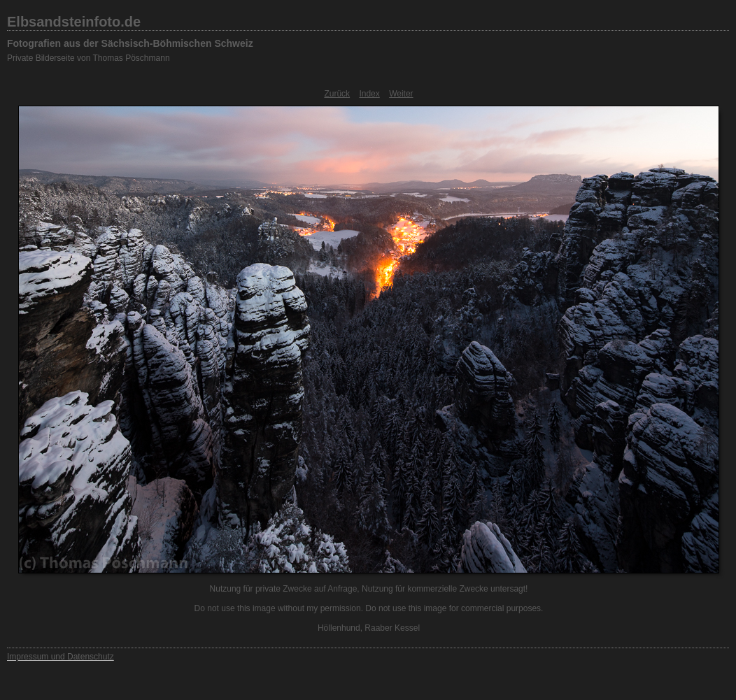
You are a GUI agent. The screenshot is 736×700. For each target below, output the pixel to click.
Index (369, 94)
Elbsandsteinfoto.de (74, 22)
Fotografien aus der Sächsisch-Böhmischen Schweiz (130, 43)
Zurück (337, 94)
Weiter (401, 94)
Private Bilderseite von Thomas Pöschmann (89, 58)
